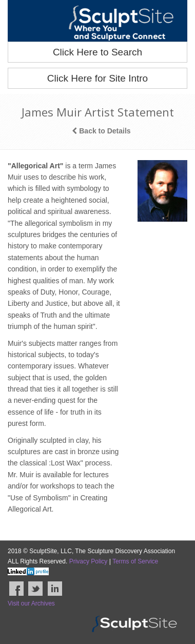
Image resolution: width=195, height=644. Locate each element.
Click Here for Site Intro (98, 78)
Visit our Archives (31, 603)
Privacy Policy (89, 561)
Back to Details (101, 131)
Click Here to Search (98, 52)
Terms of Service (135, 561)
